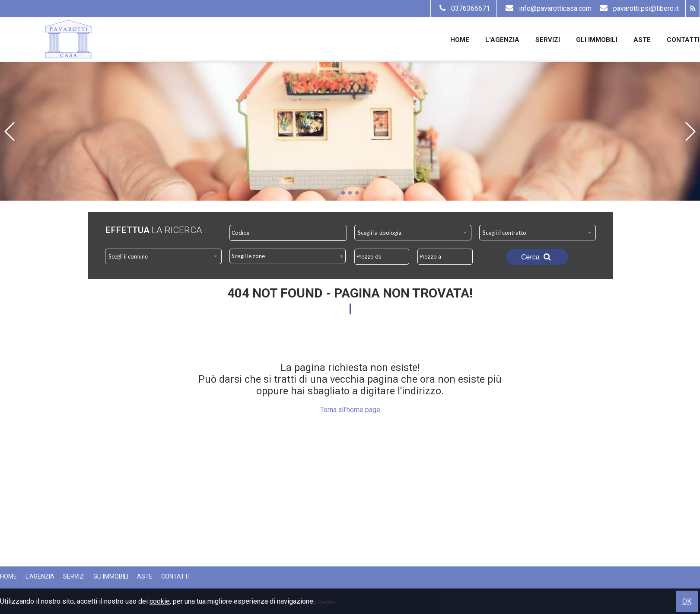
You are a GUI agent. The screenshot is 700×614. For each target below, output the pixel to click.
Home (460, 40)
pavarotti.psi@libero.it (638, 8)
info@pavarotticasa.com (548, 8)
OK (687, 601)
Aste (642, 40)
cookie (160, 601)
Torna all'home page (350, 410)
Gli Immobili (597, 40)
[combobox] (413, 233)
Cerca (537, 257)
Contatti (683, 40)
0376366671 (464, 8)
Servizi (548, 40)
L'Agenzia (502, 40)
